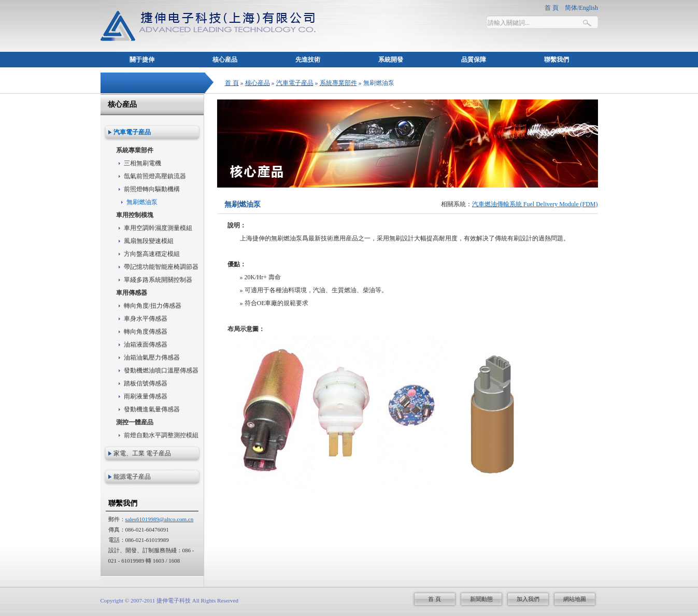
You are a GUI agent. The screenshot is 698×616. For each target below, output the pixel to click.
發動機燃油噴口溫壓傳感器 (161, 370)
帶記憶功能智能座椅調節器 (161, 267)
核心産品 (225, 60)
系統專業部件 (338, 83)
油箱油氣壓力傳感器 (152, 357)
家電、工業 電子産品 (142, 453)
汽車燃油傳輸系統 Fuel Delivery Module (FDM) (535, 204)
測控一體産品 (135, 422)
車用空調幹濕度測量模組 (158, 228)
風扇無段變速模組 (149, 241)
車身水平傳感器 (146, 319)
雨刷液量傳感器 (146, 396)
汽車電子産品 (295, 83)
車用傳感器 (132, 293)
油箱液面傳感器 (146, 345)
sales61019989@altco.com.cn (160, 519)
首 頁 (232, 83)
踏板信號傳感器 (146, 383)
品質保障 (474, 60)
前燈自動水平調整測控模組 (161, 435)
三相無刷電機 (143, 163)
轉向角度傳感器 (146, 332)
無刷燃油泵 (142, 202)
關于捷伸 (142, 60)
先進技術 (308, 60)
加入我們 (528, 599)
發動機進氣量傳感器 (152, 409)
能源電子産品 (132, 477)
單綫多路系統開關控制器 (158, 280)
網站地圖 (575, 599)
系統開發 (391, 60)
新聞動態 (481, 599)
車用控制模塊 (135, 215)
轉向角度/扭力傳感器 (153, 306)
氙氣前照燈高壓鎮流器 (155, 176)
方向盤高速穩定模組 (152, 254)
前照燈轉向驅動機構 (152, 189)
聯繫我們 (557, 60)
